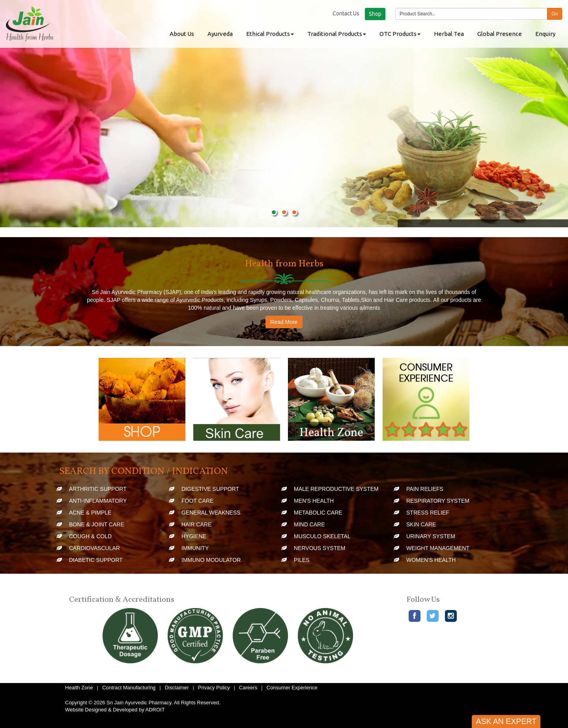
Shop (375, 14)
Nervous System (319, 548)
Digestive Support (210, 489)
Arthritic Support (98, 489)
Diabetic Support (96, 560)
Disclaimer (177, 688)
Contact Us (346, 13)
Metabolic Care (318, 513)
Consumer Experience (292, 688)
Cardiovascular (94, 548)
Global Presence (500, 34)
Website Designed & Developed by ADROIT (115, 710)
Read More (284, 322)
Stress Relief (428, 513)
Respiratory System (438, 501)
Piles (302, 560)
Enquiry (545, 34)
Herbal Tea (449, 34)
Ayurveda (220, 34)
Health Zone (79, 688)
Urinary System (431, 536)
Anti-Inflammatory (98, 501)
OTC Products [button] (400, 34)
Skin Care (421, 524)
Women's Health (431, 560)
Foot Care (197, 501)
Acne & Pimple (90, 513)
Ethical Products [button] (270, 34)
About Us (182, 34)
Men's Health (314, 501)
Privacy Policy (214, 688)
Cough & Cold (90, 536)
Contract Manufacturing (129, 688)
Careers (248, 688)
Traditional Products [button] (337, 34)
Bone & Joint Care (97, 524)
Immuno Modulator (211, 560)
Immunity (195, 548)
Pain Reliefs (425, 489)
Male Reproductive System (336, 489)
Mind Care (309, 524)
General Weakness (211, 513)
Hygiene (194, 536)
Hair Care (196, 524)
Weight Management (438, 548)
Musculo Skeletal (322, 536)
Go (555, 14)
